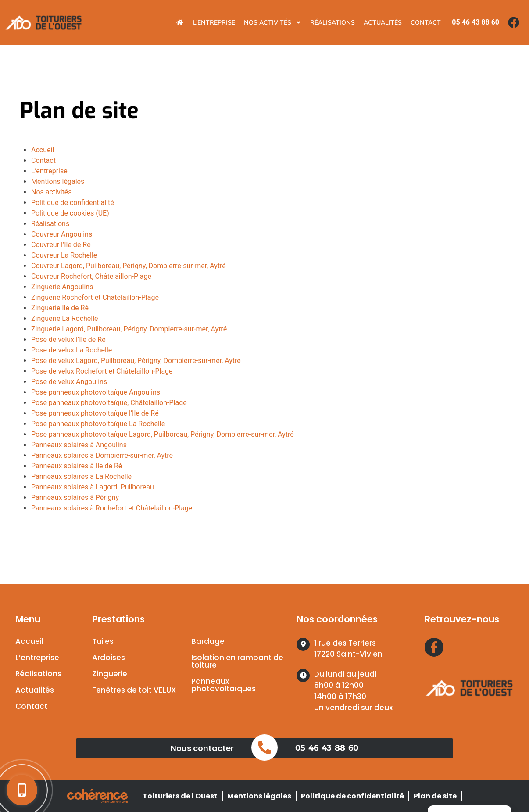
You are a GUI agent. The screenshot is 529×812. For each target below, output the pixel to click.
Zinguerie (110, 674)
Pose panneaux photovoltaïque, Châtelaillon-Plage (109, 403)
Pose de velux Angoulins (69, 382)
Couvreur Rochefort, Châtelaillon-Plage (91, 276)
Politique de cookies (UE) (70, 213)
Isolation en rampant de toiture (237, 661)
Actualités (383, 22)
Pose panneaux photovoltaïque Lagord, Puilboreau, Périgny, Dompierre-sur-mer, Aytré (163, 434)
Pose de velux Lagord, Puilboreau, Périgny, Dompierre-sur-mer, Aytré (136, 361)
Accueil (43, 150)
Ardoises (109, 658)
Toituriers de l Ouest (180, 796)
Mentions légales (58, 181)
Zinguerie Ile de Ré (60, 308)
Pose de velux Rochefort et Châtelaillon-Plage (102, 371)
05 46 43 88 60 (327, 748)
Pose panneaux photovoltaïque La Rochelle (98, 424)
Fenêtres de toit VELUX (134, 690)
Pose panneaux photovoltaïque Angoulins (96, 392)
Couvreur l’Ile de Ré (61, 245)
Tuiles (103, 641)
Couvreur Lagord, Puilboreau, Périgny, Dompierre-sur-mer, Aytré (129, 266)
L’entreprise (214, 22)
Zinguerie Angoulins (62, 287)
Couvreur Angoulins (62, 234)
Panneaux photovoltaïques (223, 685)
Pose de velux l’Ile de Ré (68, 340)
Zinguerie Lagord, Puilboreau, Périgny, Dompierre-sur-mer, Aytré (129, 329)
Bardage (208, 641)
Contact (426, 22)
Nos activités (273, 22)
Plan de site (435, 796)
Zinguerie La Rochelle (65, 318)
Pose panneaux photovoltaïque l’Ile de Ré (95, 413)
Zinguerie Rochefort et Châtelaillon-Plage (95, 297)
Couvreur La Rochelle (64, 255)
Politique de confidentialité (73, 203)
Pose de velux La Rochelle (71, 350)
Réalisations (332, 22)
